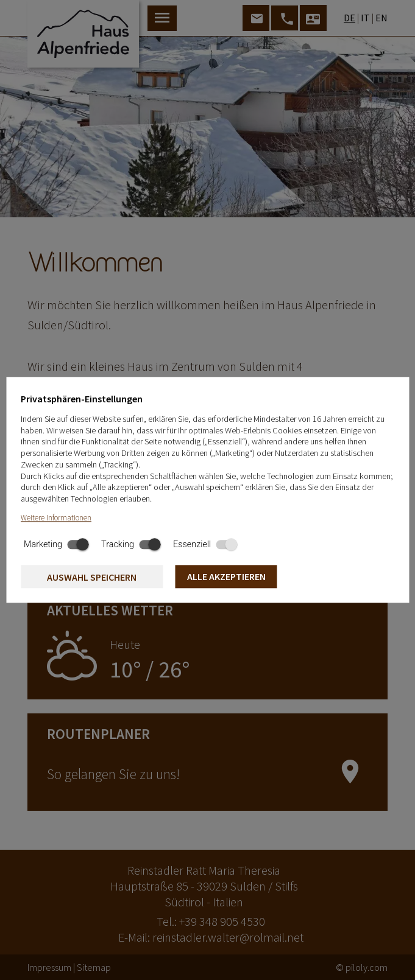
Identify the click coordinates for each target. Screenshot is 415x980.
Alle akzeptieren (226, 576)
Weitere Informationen (56, 518)
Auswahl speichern (92, 577)
